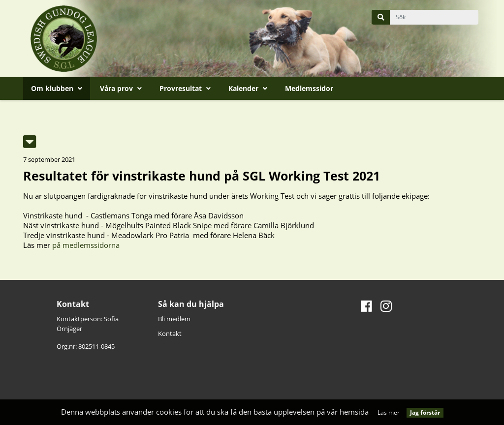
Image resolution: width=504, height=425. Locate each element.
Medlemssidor (309, 88)
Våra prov (121, 88)
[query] (434, 17)
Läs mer (389, 412)
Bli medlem (174, 319)
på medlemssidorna (86, 245)
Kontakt (170, 334)
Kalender (248, 88)
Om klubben (57, 88)
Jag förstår (425, 412)
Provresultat (185, 88)
